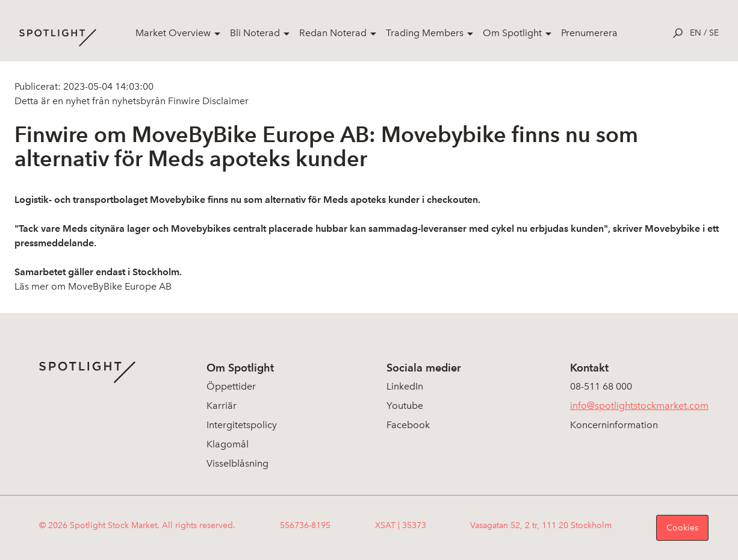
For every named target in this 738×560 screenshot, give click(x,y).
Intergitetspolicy (242, 425)
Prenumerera (589, 33)
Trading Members (425, 33)
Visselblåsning (237, 463)
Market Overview (173, 33)
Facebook (408, 425)
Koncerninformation (614, 425)
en (696, 33)
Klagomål (228, 444)
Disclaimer (224, 101)
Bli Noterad (255, 33)
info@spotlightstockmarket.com (639, 406)
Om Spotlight (512, 33)
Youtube (405, 406)
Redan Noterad (333, 33)
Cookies (682, 528)
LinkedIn (405, 386)
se (714, 33)
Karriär (222, 406)
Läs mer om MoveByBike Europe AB (93, 286)
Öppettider (231, 386)
